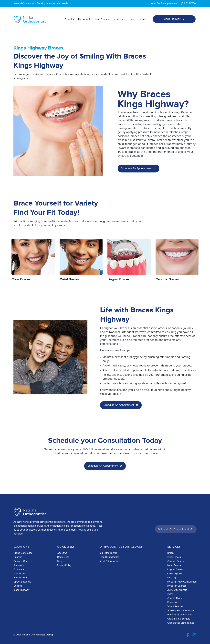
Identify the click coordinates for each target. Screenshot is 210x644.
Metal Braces (174, 565)
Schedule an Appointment (139, 169)
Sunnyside (19, 565)
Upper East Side (22, 582)
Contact (142, 19)
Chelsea (18, 586)
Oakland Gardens (23, 561)
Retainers (172, 602)
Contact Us (63, 557)
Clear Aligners (175, 574)
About (70, 19)
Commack (19, 569)
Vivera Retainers (176, 606)
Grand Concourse (23, 553)
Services (119, 19)
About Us (62, 553)
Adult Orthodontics (109, 561)
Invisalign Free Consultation (182, 582)
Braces (171, 553)
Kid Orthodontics (108, 553)
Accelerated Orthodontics (181, 611)
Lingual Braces (175, 569)
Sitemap (49, 635)
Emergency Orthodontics (181, 615)
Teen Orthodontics (109, 557)
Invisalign (172, 578)
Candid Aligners (176, 598)
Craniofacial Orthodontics (181, 623)
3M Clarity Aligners (177, 590)
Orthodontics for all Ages (94, 19)
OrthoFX (172, 594)
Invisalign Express (177, 586)
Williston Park (21, 574)
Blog (131, 19)
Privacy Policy (64, 565)
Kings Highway (174, 19)
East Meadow (21, 578)
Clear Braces (174, 557)
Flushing (18, 557)
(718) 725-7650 (188, 3)
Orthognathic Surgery (179, 619)
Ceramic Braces (176, 561)
